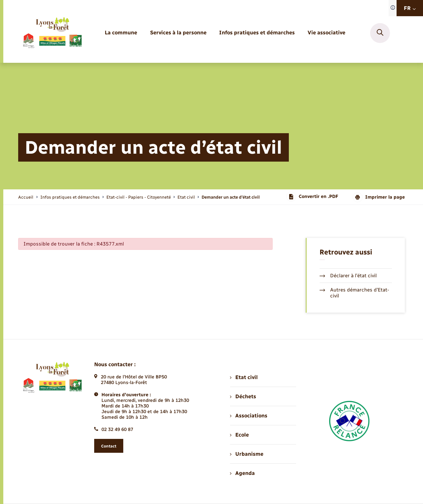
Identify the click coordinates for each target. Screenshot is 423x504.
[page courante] (231, 197)
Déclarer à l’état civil (348, 276)
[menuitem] (121, 33)
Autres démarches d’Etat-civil (354, 293)
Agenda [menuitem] (242, 473)
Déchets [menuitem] (243, 396)
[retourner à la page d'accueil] (52, 33)
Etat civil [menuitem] (244, 377)
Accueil (26, 197)
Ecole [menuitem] (239, 435)
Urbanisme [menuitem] (247, 454)
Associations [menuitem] (249, 416)
